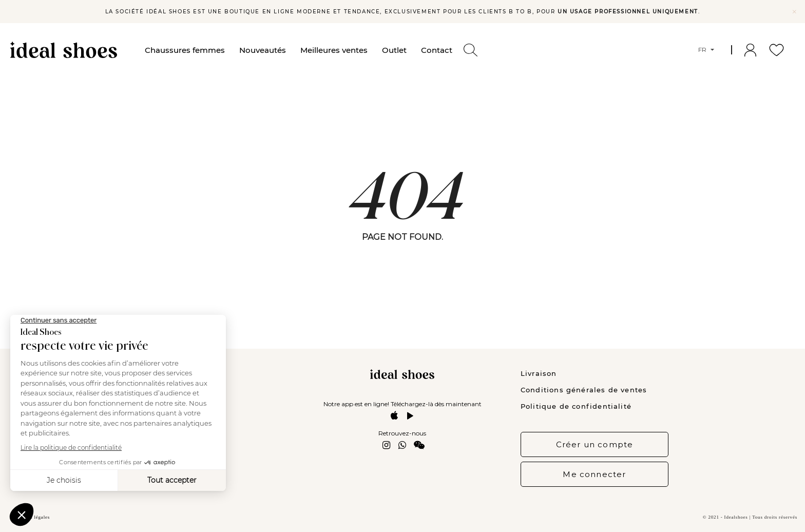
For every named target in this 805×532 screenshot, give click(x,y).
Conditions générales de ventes (584, 390)
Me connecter (594, 474)
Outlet (394, 50)
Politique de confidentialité (576, 406)
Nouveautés (263, 50)
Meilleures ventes (334, 50)
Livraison (539, 373)
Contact (437, 50)
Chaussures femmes (185, 50)
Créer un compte (595, 444)
